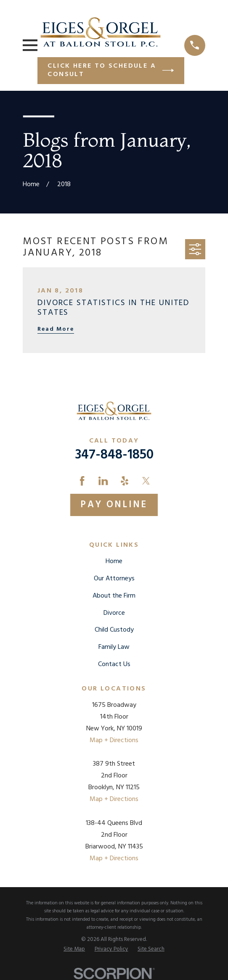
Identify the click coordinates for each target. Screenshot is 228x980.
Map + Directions (114, 740)
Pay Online (114, 505)
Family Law (114, 647)
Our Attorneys (114, 579)
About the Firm (114, 596)
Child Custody (114, 630)
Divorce (114, 613)
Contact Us (114, 664)
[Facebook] (82, 481)
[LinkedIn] (103, 481)
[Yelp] (125, 481)
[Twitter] (146, 481)
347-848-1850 (114, 455)
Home (114, 561)
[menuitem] (74, 949)
